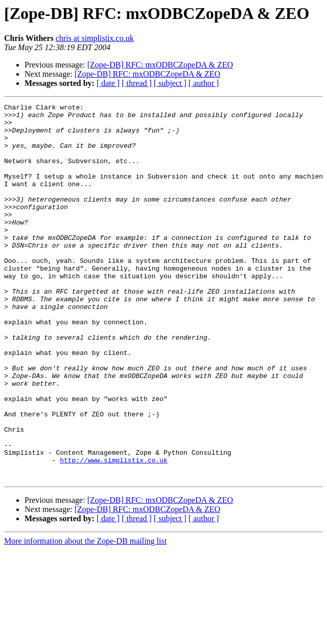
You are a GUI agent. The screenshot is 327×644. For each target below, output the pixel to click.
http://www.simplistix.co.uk (114, 532)
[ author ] (204, 83)
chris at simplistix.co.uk (95, 38)
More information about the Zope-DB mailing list (85, 616)
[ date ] (108, 83)
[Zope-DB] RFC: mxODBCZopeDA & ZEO (160, 65)
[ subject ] (170, 83)
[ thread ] (137, 83)
